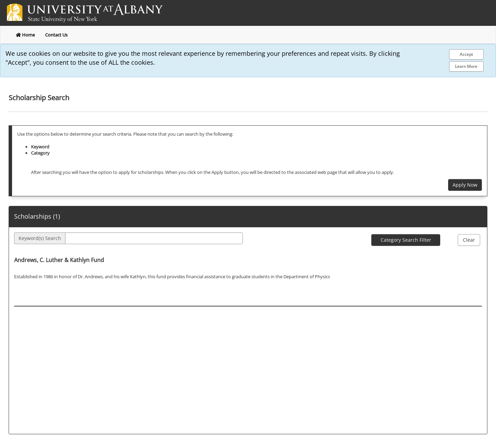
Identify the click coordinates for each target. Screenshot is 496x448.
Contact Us (56, 35)
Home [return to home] (25, 35)
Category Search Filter (406, 240)
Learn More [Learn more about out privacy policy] (466, 66)
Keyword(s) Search (40, 238)
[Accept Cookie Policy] (466, 54)
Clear (469, 240)
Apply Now (465, 185)
